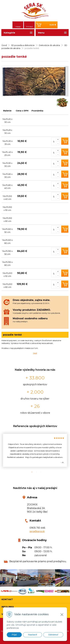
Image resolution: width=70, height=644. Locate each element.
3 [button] (40, 472)
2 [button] (35, 472)
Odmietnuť (53, 635)
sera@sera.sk (37, 531)
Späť (35, 353)
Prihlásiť (29, 27)
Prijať (14, 635)
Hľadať (18, 27)
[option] (35, 450)
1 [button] (30, 472)
